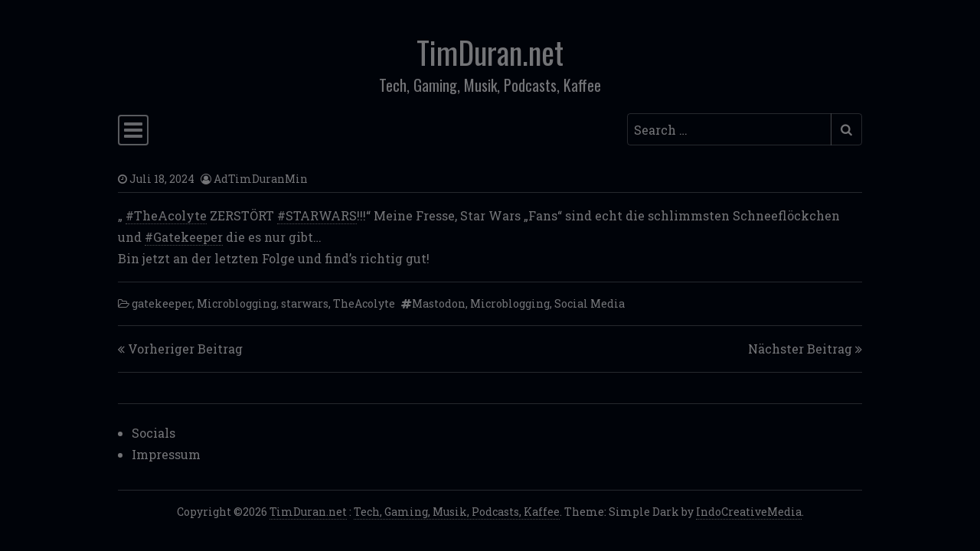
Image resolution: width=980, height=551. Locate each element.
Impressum (166, 454)
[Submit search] (846, 129)
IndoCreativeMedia (749, 512)
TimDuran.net (490, 52)
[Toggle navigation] (133, 130)
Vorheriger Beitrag (185, 349)
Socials (154, 433)
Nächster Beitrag (800, 349)
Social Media (590, 303)
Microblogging (237, 303)
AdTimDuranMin (261, 179)
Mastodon (439, 303)
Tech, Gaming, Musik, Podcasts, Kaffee (457, 512)
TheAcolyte (364, 303)
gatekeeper (162, 303)
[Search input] (729, 129)
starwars (305, 303)
